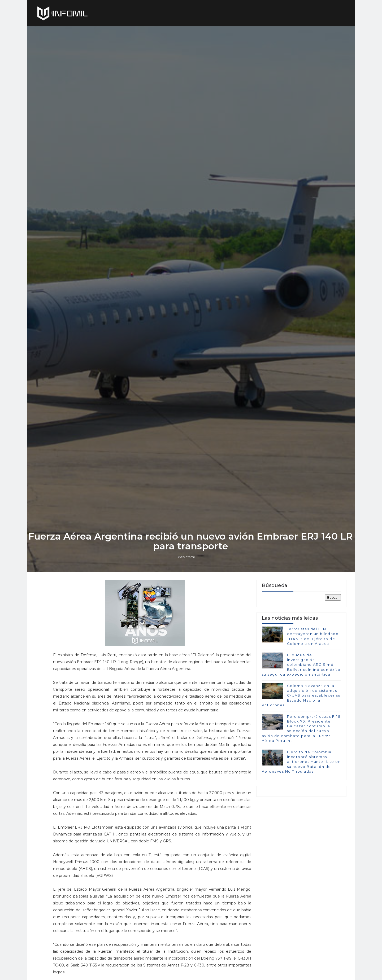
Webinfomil (187, 598)
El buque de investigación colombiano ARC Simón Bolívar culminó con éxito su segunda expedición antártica (301, 706)
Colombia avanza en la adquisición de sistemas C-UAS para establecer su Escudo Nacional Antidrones (301, 737)
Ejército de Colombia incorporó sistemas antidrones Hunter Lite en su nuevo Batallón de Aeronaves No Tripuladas (301, 803)
